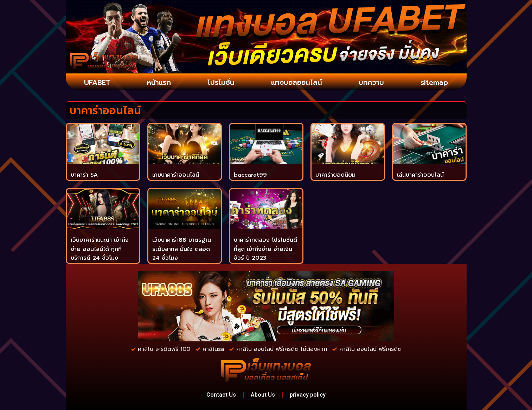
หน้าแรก (159, 82)
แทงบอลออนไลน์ (297, 82)
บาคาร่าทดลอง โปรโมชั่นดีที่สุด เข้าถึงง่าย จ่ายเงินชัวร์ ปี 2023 (265, 249)
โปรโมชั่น (221, 82)
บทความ (371, 82)
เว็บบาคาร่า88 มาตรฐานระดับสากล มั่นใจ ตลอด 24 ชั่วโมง (182, 249)
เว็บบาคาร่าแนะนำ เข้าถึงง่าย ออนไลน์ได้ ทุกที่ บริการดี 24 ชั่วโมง (100, 249)
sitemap (434, 82)
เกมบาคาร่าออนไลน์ (176, 175)
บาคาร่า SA (84, 175)
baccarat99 (250, 175)
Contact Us (221, 395)
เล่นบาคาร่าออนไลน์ (420, 175)
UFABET (97, 82)
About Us (263, 395)
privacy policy (308, 395)
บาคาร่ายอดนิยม (335, 175)
